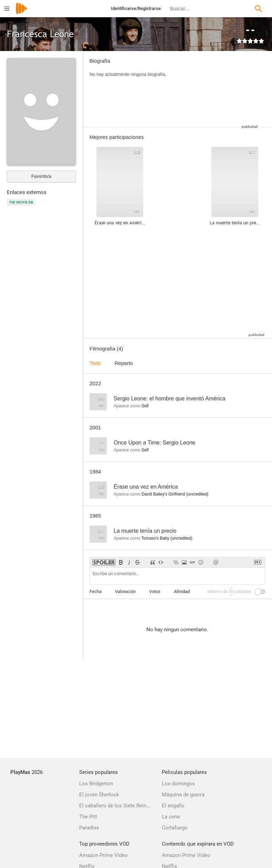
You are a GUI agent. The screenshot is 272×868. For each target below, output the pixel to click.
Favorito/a (41, 176)
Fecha (96, 591)
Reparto (124, 363)
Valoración (125, 591)
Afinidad (182, 591)
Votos (155, 591)
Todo (95, 363)
